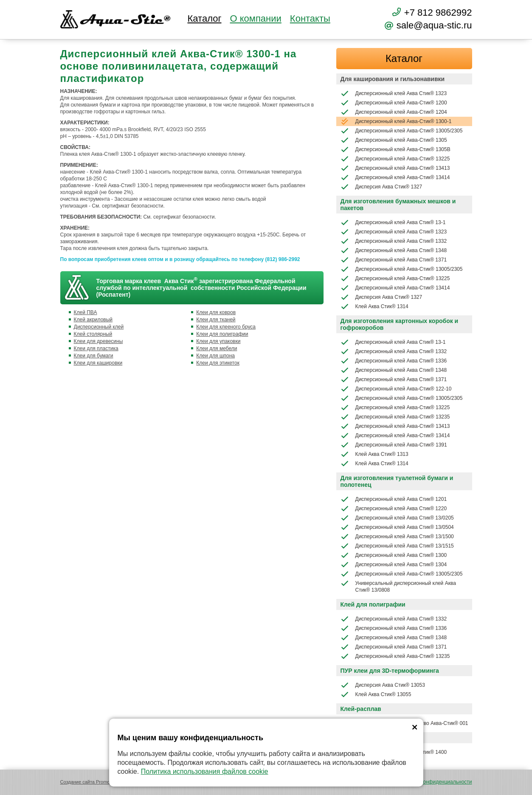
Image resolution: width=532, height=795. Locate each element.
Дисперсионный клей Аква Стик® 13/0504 (397, 527)
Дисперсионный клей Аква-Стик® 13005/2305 (402, 131)
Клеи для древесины (99, 341)
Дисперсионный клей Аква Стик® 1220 (394, 508)
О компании (255, 19)
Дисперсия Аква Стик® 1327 (381, 187)
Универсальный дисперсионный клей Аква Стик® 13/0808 (398, 586)
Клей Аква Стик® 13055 (376, 694)
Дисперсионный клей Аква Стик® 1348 (394, 250)
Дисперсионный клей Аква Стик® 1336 (394, 361)
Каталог (205, 19)
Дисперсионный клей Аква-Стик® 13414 (395, 177)
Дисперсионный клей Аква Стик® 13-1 (393, 222)
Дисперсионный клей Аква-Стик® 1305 (394, 140)
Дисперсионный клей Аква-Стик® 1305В (395, 149)
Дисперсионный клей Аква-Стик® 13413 (395, 168)
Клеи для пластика (96, 348)
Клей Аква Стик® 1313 (374, 454)
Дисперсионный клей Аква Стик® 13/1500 (397, 537)
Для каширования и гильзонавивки (393, 79)
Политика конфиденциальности (434, 782)
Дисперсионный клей (99, 327)
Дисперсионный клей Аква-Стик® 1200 (394, 103)
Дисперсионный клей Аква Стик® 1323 (394, 93)
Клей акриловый (93, 320)
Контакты (310, 19)
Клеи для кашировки (98, 363)
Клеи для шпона (215, 356)
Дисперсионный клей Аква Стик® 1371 (394, 260)
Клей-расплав (361, 709)
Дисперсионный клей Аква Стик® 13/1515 (397, 546)
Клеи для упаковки (218, 341)
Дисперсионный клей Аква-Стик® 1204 (394, 112)
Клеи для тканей (216, 320)
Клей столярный (93, 334)
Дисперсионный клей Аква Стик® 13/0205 (397, 518)
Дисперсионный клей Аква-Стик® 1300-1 (396, 121)
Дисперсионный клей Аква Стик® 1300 (394, 555)
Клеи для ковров (216, 312)
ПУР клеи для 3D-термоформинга (390, 671)
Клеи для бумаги (94, 356)
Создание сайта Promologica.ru (94, 782)
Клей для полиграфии (373, 604)
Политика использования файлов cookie (205, 771)
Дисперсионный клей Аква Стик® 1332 (394, 241)
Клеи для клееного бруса (226, 327)
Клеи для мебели (217, 348)
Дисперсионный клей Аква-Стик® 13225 (395, 159)
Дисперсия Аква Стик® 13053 (383, 685)
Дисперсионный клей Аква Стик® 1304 (394, 565)
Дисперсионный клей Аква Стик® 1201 (394, 499)
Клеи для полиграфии (222, 334)
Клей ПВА (86, 312)
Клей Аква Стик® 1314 (374, 306)
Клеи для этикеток (218, 363)
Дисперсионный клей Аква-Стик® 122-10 (396, 389)
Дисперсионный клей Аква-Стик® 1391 (394, 445)
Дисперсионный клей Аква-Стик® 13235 (395, 417)
